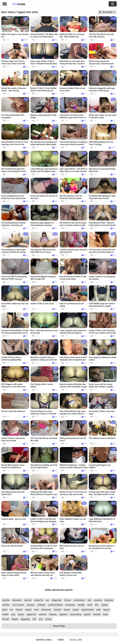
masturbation (79, 600)
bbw (97, 605)
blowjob (19, 610)
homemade (70, 605)
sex (12, 610)
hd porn (68, 600)
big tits (21, 614)
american (98, 600)
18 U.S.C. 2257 (76, 640)
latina (5, 610)
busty (106, 614)
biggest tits (31, 614)
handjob (81, 605)
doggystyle (25, 619)
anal (41, 619)
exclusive (31, 605)
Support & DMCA (44, 640)
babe (99, 610)
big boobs (109, 600)
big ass (107, 610)
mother (5, 614)
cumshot (58, 610)
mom (36, 610)
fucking (48, 619)
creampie (41, 605)
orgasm (105, 605)
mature (28, 610)
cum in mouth (18, 605)
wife (89, 600)
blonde (67, 610)
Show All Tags (59, 626)
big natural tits (88, 610)
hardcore (43, 614)
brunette (97, 614)
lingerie (15, 619)
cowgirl (76, 610)
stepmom (63, 614)
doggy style (57, 600)
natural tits (39, 600)
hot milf (6, 619)
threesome (17, 600)
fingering (53, 614)
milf (34, 619)
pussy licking (76, 614)
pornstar (6, 600)
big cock (28, 600)
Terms (61, 640)
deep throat (46, 610)
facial (90, 605)
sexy (13, 614)
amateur (6, 605)
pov (47, 600)
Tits (19, 4)
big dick (87, 614)
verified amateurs (55, 605)
